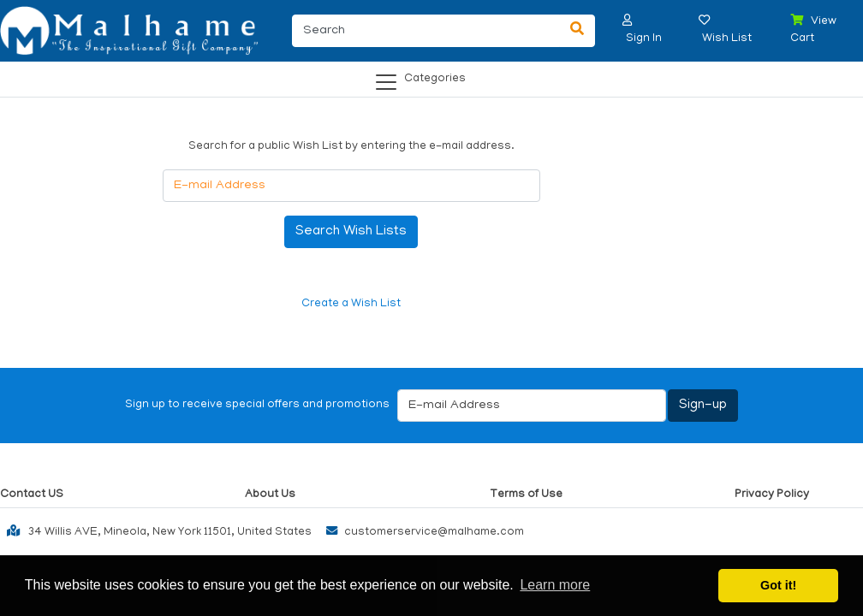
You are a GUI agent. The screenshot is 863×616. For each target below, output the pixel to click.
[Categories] (426, 76)
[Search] (426, 31)
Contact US (32, 495)
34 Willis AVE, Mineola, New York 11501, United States (156, 530)
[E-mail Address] (351, 186)
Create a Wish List (351, 304)
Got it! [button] (778, 585)
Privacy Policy (772, 495)
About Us (270, 495)
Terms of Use (526, 495)
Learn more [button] (555, 585)
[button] (628, 20)
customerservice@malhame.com (421, 533)
